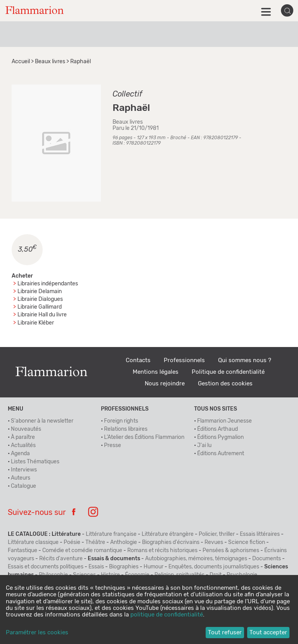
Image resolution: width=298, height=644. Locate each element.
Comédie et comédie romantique (82, 551)
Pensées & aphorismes (231, 551)
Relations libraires (126, 429)
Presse (113, 445)
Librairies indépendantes (48, 284)
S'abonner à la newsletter (42, 421)
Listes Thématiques (35, 462)
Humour (153, 567)
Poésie (72, 542)
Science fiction (247, 542)
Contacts (138, 360)
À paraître (23, 437)
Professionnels (184, 360)
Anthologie (124, 542)
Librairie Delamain (40, 292)
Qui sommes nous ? (245, 360)
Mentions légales (156, 372)
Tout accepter (268, 633)
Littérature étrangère (168, 534)
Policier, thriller (217, 534)
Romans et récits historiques (162, 551)
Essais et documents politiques (46, 567)
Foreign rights (121, 421)
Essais (96, 567)
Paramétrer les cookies (37, 633)
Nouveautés (26, 429)
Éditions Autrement (221, 454)
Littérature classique (33, 542)
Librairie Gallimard (40, 307)
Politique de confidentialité (228, 372)
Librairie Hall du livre (42, 315)
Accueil (21, 62)
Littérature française (111, 534)
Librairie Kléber (36, 323)
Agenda (20, 454)
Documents (267, 559)
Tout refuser (225, 633)
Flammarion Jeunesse (224, 421)
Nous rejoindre (165, 384)
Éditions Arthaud (217, 429)
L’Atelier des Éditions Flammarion (144, 437)
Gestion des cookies (225, 384)
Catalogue (23, 486)
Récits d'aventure (61, 559)
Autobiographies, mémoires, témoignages (196, 559)
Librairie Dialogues (40, 299)
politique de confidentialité (167, 615)
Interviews (24, 470)
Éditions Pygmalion (220, 437)
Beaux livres (50, 62)
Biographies (124, 567)
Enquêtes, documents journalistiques (214, 567)
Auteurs (21, 478)
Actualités (23, 445)
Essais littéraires (260, 534)
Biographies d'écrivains (171, 542)
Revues (214, 542)
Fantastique (23, 551)
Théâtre (95, 542)
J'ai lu (204, 445)
